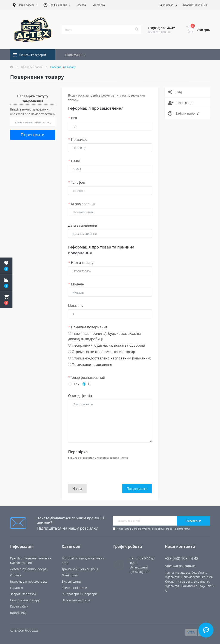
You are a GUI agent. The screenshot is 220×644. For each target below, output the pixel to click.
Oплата (16, 575)
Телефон (77, 182)
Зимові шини (71, 581)
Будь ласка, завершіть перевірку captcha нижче (98, 458)
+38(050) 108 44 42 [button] (182, 558)
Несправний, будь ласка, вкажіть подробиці (107, 345)
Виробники (18, 613)
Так (76, 384)
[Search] (137, 30)
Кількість (75, 306)
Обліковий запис (32, 67)
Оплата (81, 5)
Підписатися (193, 521)
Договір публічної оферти (148, 529)
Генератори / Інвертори (79, 594)
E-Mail (74, 161)
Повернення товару (25, 600)
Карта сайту (19, 606)
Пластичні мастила (76, 600)
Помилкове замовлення (90, 365)
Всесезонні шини (74, 588)
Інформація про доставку (29, 581)
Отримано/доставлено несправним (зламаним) (110, 358)
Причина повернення (88, 327)
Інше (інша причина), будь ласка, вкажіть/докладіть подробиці (105, 336)
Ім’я (73, 118)
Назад (77, 489)
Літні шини (70, 575)
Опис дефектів (80, 396)
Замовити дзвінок (159, 32)
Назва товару (81, 263)
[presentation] (101, 469)
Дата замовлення (83, 225)
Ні (90, 384)
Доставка (99, 5)
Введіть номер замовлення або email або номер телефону (33, 112)
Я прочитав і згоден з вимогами (153, 529)
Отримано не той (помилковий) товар (102, 352)
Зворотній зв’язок (23, 594)
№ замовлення (82, 204)
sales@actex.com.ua (180, 566)
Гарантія (17, 588)
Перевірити (33, 135)
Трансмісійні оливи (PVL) (80, 569)
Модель (76, 284)
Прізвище (78, 139)
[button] (6, 300)
